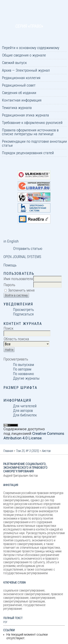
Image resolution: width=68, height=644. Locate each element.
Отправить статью (28, 248)
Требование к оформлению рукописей (32, 123)
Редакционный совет (19, 85)
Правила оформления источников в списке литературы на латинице (30, 132)
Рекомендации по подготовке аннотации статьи (34, 143)
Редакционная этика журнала (25, 115)
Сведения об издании (19, 93)
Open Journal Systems (22, 257)
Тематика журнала (17, 108)
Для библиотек (25, 415)
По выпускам (24, 365)
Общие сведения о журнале (24, 55)
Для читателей (25, 406)
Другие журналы (26, 378)
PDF (5, 622)
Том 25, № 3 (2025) (27, 451)
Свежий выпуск (14, 63)
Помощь (10, 265)
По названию (23, 374)
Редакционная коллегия (21, 78)
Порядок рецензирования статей (28, 153)
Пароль (9, 285)
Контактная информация (22, 100)
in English (11, 241)
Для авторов (23, 410)
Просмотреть (23, 310)
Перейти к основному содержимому (31, 48)
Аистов (46, 451)
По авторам (22, 369)
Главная (8, 451)
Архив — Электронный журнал (26, 70)
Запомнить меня (21, 290)
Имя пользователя (18, 279)
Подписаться (23, 314)
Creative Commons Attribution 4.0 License (34, 436)
